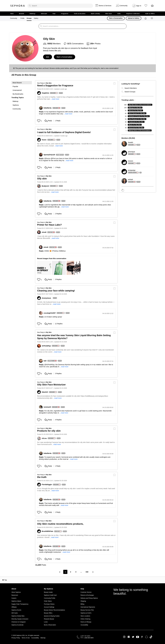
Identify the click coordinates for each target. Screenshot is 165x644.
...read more (55, 99)
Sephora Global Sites (18, 616)
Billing (82, 604)
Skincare (44, 14)
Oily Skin (49, 83)
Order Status (48, 601)
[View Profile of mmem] (134, 161)
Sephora (18, 6)
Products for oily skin (49, 431)
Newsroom (15, 595)
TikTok (151, 637)
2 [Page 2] (71, 572)
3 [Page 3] (76, 572)
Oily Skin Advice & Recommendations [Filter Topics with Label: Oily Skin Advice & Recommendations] (140, 105)
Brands (22, 14)
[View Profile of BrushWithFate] (48, 531)
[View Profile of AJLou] (45, 438)
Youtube (138, 637)
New (12, 14)
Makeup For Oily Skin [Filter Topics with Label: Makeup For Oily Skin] (135, 108)
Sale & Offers (150, 14)
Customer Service (86, 592)
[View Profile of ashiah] (134, 179)
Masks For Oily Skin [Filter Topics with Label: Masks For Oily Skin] (135, 125)
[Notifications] (146, 18)
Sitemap (43, 638)
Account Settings (49, 607)
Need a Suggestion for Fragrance (55, 86)
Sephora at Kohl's (86, 613)
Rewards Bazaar (49, 619)
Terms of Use (26, 638)
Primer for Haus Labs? (49, 225)
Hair (54, 14)
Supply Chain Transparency (20, 604)
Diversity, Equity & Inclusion (20, 619)
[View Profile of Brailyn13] (46, 186)
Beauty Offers (48, 613)
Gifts (119, 14)
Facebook (129, 637)
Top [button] (6, 580)
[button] (22, 88)
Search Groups (128, 92)
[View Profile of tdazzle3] (45, 392)
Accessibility (84, 625)
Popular (15, 86)
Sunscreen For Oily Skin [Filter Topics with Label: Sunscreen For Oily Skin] (136, 128)
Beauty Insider (48, 592)
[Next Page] (93, 572)
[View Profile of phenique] (134, 152)
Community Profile (50, 598)
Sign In (139, 6)
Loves (46, 622)
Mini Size (109, 14)
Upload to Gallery (134, 18)
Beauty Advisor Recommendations (54, 610)
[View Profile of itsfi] (45, 361)
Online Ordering (85, 619)
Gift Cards (15, 613)
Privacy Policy (16, 638)
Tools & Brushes (80, 14)
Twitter (133, 637)
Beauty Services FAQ (87, 610)
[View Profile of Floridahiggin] (47, 485)
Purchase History (49, 604)
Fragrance (65, 14)
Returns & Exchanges (87, 595)
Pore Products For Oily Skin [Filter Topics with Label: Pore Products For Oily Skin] (137, 119)
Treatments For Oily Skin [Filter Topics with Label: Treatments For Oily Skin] (136, 122)
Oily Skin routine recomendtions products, (60, 524)
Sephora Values (16, 601)
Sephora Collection (133, 14)
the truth (42, 477)
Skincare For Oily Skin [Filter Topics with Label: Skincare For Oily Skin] (135, 110)
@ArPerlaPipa (49, 365)
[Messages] (152, 18)
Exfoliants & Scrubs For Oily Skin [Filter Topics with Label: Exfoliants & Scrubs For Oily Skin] (139, 116)
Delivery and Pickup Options (89, 598)
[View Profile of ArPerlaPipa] (47, 346)
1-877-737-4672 (85, 636)
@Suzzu (47, 158)
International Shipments (88, 607)
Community (14, 18)
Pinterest (142, 637)
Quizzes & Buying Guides (52, 616)
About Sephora (16, 592)
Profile (22, 18)
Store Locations (85, 616)
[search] (60, 6)
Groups (29, 18)
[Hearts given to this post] (39, 121)
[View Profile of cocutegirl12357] (50, 313)
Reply (48, 121)
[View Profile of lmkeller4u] (48, 108)
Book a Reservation (50, 625)
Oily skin (42, 179)
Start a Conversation (116, 18)
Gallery (36, 18)
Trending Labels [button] (128, 100)
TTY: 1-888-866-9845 (87, 638)
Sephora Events (16, 610)
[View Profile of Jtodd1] (134, 142)
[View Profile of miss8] (44, 232)
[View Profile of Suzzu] (44, 140)
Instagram (124, 637)
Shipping (83, 601)
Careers (14, 598)
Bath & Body (95, 14)
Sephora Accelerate (17, 625)
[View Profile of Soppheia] (46, 93)
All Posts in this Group (24, 75)
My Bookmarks (18, 94)
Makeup (32, 14)
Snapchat (146, 637)
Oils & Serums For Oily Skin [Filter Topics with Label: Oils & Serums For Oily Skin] (137, 113)
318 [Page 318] (87, 572)
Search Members (129, 88)
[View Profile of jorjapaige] (135, 170)
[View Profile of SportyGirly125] (50, 155)
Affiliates (14, 607)
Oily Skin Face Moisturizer (51, 385)
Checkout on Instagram (19, 622)
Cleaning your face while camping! (56, 291)
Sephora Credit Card (50, 595)
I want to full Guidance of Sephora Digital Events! (64, 132)
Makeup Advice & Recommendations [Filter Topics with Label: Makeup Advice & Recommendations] (140, 130)
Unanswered (17, 90)
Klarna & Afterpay (86, 622)
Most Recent (17, 83)
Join (47, 57)
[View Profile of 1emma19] (48, 407)
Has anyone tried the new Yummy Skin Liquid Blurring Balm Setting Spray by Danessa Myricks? (74, 337)
